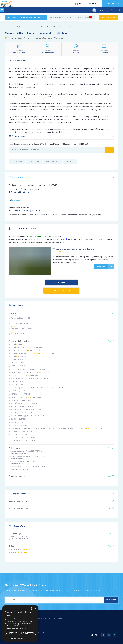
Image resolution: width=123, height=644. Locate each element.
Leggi (111, 476)
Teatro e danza (32, 27)
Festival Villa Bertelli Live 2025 (19, 317)
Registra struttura (112, 3)
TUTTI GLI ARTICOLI (61, 291)
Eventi (7, 27)
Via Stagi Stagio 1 (20, 549)
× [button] (35, 608)
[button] (20, 638)
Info (111, 501)
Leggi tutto (106, 267)
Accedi (93, 4)
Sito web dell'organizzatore (27, 211)
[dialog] (20, 624)
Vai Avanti (111, 600)
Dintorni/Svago (85, 17)
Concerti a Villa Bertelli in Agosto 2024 (22, 328)
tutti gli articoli (60, 239)
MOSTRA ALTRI (61, 283)
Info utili (70, 17)
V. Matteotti (18, 552)
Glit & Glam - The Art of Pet (18, 322)
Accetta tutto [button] (12, 633)
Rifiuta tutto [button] (29, 633)
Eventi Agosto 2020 (53, 162)
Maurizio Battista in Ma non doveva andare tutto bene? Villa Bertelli (34, 38)
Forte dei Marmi (18, 27)
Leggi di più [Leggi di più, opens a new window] (23, 628)
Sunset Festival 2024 (16, 333)
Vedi (111, 313)
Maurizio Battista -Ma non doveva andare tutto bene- (26, 17)
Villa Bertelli (70, 162)
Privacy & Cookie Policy (40, 633)
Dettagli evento (55, 17)
